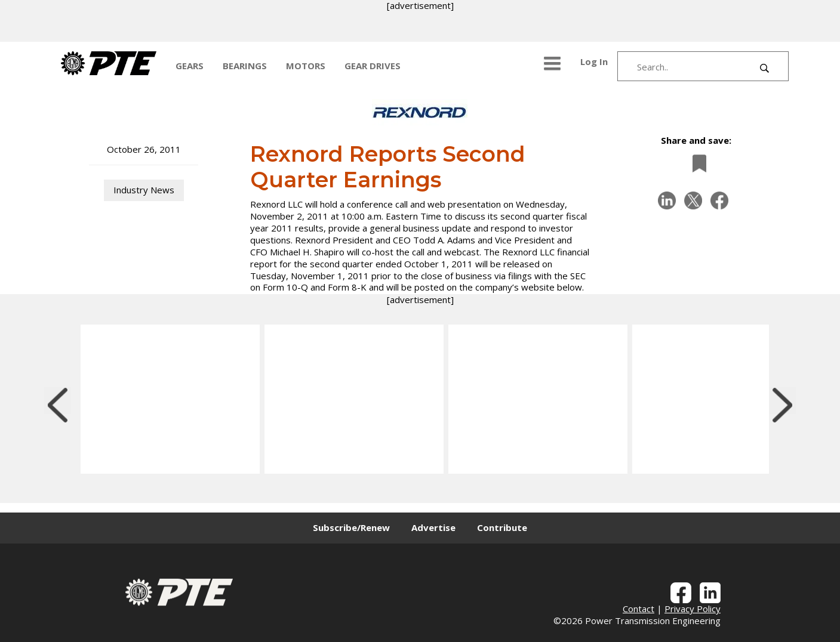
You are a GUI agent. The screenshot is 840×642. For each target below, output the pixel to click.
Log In (594, 61)
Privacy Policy (693, 609)
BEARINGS (245, 66)
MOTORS (306, 66)
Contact (639, 609)
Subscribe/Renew (351, 527)
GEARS (190, 66)
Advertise (433, 527)
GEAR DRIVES (373, 66)
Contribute (502, 527)
